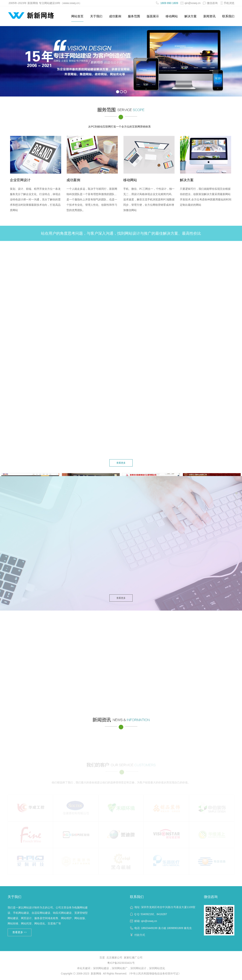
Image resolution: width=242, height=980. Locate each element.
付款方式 (140, 935)
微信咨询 (211, 897)
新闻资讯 (209, 16)
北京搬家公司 (114, 958)
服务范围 (134, 16)
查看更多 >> (20, 932)
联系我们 (228, 16)
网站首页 (77, 16)
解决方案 (191, 16)
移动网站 (172, 16)
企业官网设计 (20, 181)
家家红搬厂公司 (133, 958)
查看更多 (121, 463)
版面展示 (153, 16)
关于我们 (96, 16)
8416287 (162, 914)
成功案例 (115, 16)
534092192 (147, 914)
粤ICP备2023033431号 (121, 963)
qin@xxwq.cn (190, 3)
